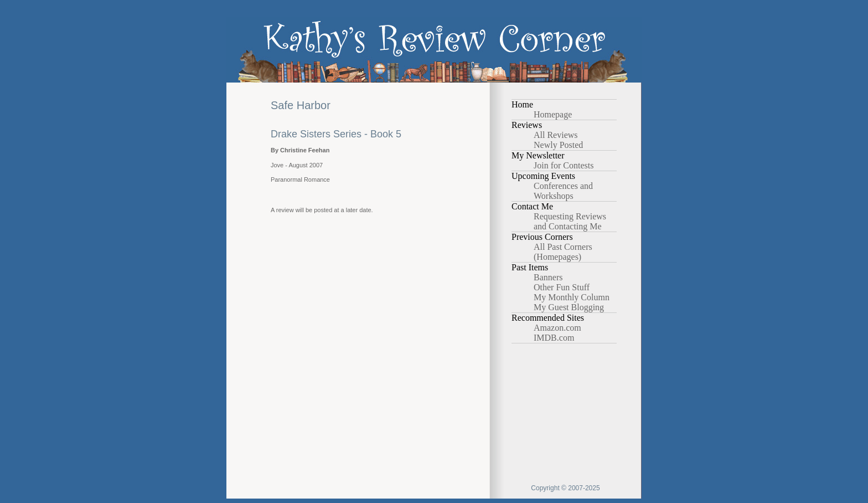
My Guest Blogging (569, 307)
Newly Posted (558, 145)
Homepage (553, 114)
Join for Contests (564, 165)
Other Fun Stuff (562, 287)
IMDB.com (554, 338)
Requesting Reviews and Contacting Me (570, 221)
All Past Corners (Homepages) (563, 252)
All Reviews (556, 135)
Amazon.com (557, 328)
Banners (548, 277)
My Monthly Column (572, 297)
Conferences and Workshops (563, 191)
